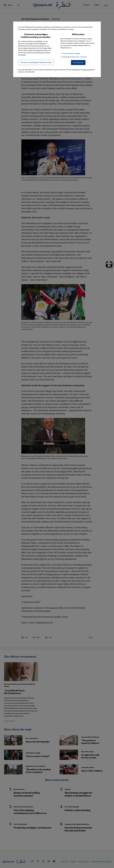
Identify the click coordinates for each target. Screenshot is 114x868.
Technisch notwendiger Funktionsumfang (36, 62)
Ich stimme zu (78, 62)
